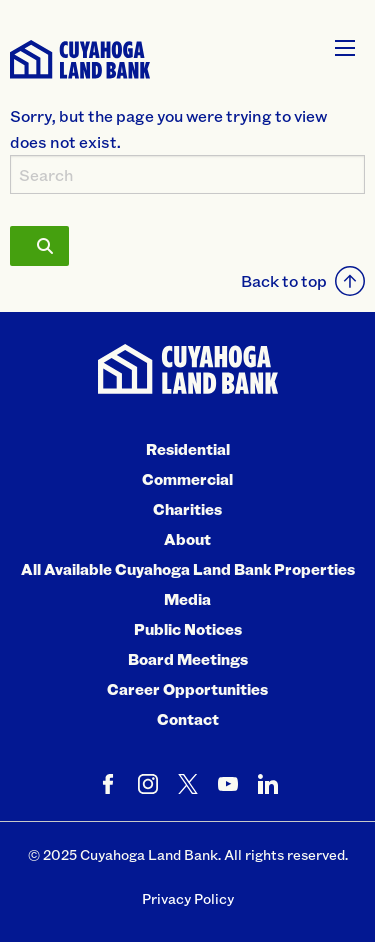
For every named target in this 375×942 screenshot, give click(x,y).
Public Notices (188, 629)
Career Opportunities (187, 689)
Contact (188, 719)
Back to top (303, 281)
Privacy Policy (188, 898)
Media (187, 599)
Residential (188, 449)
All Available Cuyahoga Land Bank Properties (188, 569)
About (187, 539)
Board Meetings (188, 659)
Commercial (187, 479)
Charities (187, 509)
